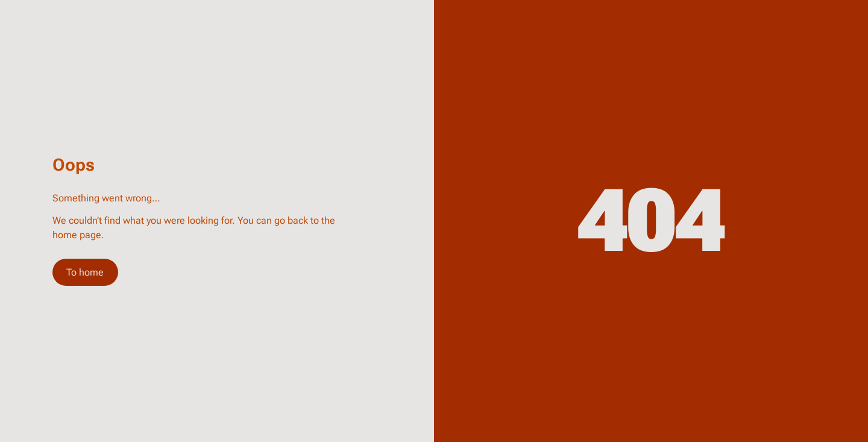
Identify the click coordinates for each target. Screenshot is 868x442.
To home (85, 272)
